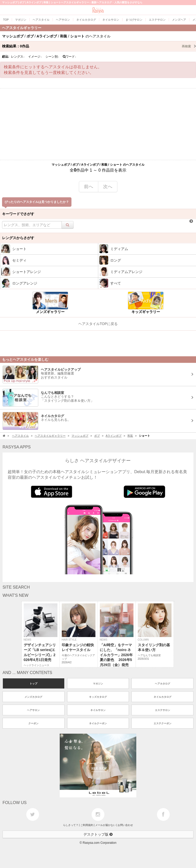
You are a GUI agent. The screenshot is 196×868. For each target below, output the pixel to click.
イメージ (35, 57)
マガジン (98, 684)
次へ (108, 187)
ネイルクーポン (98, 723)
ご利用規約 (87, 825)
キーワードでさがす (18, 214)
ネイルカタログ (163, 697)
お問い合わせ (125, 825)
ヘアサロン (33, 710)
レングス (18, 57)
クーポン (33, 723)
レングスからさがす (18, 238)
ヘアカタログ (163, 684)
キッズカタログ (98, 697)
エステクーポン (163, 723)
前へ (89, 187)
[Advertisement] (98, 124)
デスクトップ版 (98, 834)
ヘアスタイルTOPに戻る (98, 324)
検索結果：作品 (99, 46)
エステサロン (163, 710)
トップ (33, 684)
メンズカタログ (33, 697)
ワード (70, 57)
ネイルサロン (98, 710)
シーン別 (52, 57)
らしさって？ (71, 825)
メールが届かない (105, 825)
